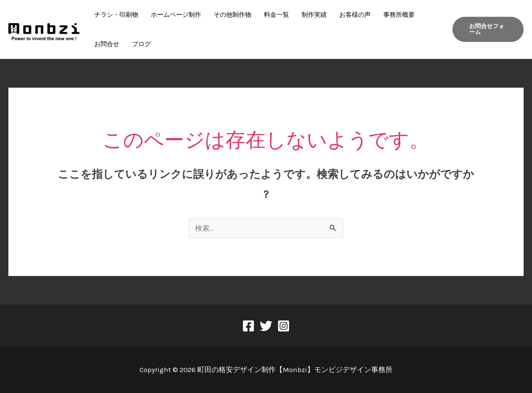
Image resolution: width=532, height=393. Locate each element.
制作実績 (314, 15)
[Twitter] (266, 326)
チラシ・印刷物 (116, 15)
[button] (488, 29)
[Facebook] (248, 326)
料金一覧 (276, 15)
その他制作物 (232, 15)
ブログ (141, 44)
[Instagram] (284, 326)
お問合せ (107, 44)
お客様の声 (355, 15)
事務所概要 (399, 15)
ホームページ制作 (176, 15)
